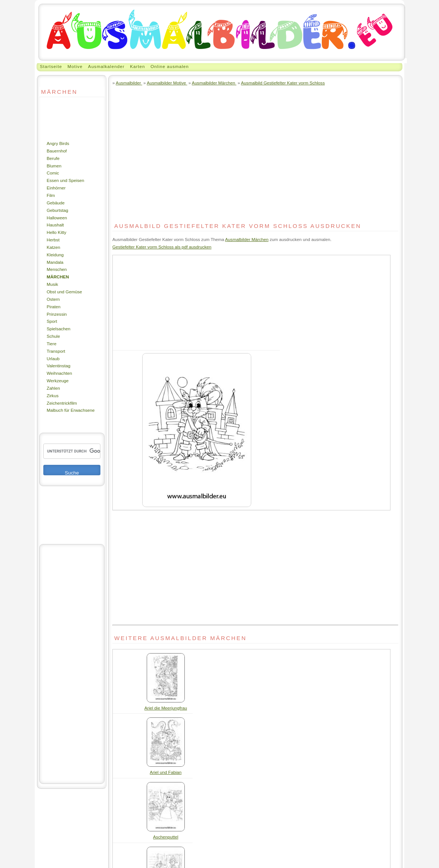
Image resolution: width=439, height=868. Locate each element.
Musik (52, 284)
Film (51, 195)
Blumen (54, 166)
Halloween (57, 218)
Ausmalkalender (106, 66)
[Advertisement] (62, 118)
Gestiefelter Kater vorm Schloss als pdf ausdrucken (162, 247)
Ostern (53, 299)
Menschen (57, 269)
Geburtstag (57, 210)
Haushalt (55, 225)
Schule (53, 336)
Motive (75, 66)
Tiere (52, 344)
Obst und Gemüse (64, 292)
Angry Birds (58, 143)
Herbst (53, 240)
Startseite (51, 66)
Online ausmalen (170, 66)
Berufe (53, 158)
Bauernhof (57, 151)
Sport (52, 321)
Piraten (54, 307)
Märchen (58, 277)
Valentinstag (58, 366)
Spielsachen (59, 329)
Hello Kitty (57, 232)
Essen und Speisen (66, 180)
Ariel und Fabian (166, 772)
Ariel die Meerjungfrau (166, 708)
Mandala (55, 262)
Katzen (53, 247)
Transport (56, 351)
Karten (137, 66)
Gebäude (56, 203)
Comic (53, 173)
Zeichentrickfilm (62, 403)
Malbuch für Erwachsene (71, 410)
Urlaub (53, 359)
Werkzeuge (58, 381)
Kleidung (55, 255)
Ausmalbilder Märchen (247, 239)
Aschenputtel (166, 837)
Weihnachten (59, 373)
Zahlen (53, 388)
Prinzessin (57, 314)
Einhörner (56, 188)
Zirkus (53, 396)
